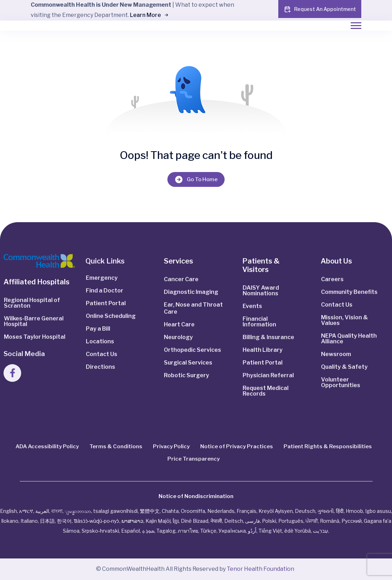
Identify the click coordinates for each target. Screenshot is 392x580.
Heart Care (179, 324)
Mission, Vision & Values (345, 320)
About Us (336, 261)
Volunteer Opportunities (341, 382)
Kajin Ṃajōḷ (158, 521)
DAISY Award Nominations (261, 291)
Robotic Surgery (186, 375)
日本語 (47, 521)
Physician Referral (268, 375)
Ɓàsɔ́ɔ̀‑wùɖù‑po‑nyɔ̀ (97, 521)
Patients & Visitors (261, 265)
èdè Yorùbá (298, 531)
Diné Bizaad (195, 521)
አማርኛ (26, 511)
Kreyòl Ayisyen (276, 511)
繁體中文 (150, 511)
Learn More (149, 15)
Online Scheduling (111, 316)
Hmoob (354, 511)
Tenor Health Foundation (260, 569)
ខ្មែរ (176, 521)
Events (252, 306)
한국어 (64, 521)
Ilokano (10, 521)
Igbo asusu (378, 511)
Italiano (29, 521)
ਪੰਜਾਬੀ (312, 521)
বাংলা (57, 511)
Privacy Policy (171, 446)
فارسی (253, 521)
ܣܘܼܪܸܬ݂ (148, 531)
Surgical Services (188, 363)
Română (330, 521)
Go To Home (196, 179)
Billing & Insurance (268, 337)
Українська (232, 531)
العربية (42, 511)
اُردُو (252, 531)
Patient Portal (106, 303)
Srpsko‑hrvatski (100, 531)
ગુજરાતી (326, 511)
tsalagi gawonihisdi (115, 511)
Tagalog (166, 531)
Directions (100, 367)
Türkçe (208, 531)
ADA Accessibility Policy (47, 446)
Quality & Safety (344, 367)
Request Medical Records (266, 391)
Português (291, 521)
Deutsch (305, 511)
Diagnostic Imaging (191, 292)
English (8, 511)
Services (179, 261)
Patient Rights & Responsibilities (328, 446)
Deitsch (234, 521)
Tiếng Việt (270, 531)
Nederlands (221, 511)
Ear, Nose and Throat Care (193, 308)
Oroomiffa (193, 511)
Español (130, 531)
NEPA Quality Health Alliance (349, 339)
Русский (352, 521)
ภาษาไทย (188, 531)
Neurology (178, 337)
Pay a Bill (98, 329)
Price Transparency (194, 459)
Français (247, 511)
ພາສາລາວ (132, 521)
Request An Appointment (320, 9)
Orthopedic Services (192, 350)
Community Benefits (349, 292)
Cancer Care (181, 279)
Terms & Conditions (116, 446)
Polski (269, 521)
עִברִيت (320, 531)
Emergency (102, 278)
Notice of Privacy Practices (237, 446)
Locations (100, 341)
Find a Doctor (105, 291)
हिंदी (340, 511)
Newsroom (336, 354)
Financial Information (259, 322)
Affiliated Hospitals (37, 282)
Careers (332, 279)
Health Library (263, 350)
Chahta (170, 511)
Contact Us (102, 354)
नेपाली (216, 521)
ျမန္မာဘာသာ (78, 511)
